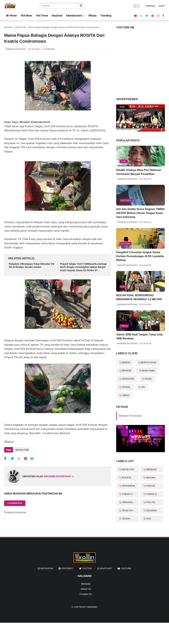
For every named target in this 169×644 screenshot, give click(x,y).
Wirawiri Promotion (130, 416)
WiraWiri (92, 607)
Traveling (106, 16)
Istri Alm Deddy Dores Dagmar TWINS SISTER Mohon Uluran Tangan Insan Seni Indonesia (140, 213)
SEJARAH (152, 510)
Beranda (8, 27)
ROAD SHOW (129, 510)
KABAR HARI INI (130, 494)
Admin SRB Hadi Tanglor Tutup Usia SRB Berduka (139, 337)
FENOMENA (128, 486)
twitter (87, 568)
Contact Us (86, 594)
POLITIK (151, 502)
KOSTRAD (125, 244)
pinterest (68, 568)
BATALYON (20, 27)
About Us (86, 589)
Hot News (26, 16)
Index (161, 6)
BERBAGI (151, 469)
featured (126, 200)
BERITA (126, 362)
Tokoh (124, 326)
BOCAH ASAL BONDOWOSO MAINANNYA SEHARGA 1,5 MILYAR (139, 297)
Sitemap (150, 6)
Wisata (93, 16)
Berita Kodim (148, 371)
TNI (143, 387)
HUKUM (150, 486)
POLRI (148, 379)
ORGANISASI (129, 502)
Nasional (57, 16)
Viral (124, 161)
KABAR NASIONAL (155, 494)
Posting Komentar (15, 512)
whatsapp (106, 568)
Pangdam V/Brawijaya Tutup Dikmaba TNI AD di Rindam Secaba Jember (32, 266)
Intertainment (74, 16)
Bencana (151, 478)
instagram (47, 568)
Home (11, 16)
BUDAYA (127, 478)
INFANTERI (128, 379)
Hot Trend (42, 16)
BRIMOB (127, 371)
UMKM (126, 395)
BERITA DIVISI (149, 362)
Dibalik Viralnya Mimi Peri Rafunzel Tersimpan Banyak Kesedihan (138, 172)
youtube (126, 568)
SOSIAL (126, 387)
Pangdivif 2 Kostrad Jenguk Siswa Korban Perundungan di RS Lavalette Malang (140, 256)
